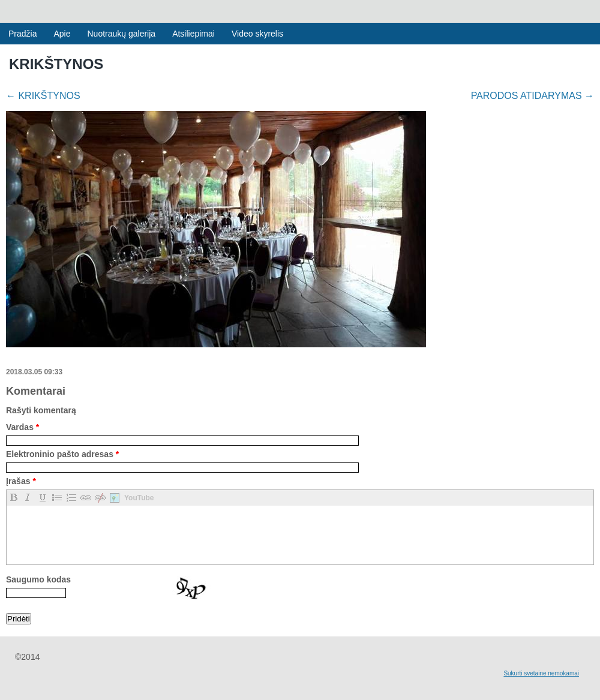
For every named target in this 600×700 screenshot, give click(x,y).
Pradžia (22, 34)
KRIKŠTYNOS (43, 96)
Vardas (22, 427)
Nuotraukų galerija (122, 34)
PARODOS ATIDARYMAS (532, 96)
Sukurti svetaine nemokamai (541, 673)
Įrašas (21, 481)
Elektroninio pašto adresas (62, 454)
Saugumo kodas (38, 579)
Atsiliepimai (193, 34)
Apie (62, 34)
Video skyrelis (257, 34)
